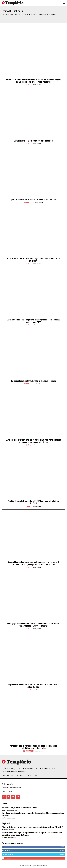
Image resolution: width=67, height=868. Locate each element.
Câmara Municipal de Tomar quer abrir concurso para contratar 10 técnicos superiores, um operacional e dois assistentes (33, 563)
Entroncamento (29, 751)
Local (4, 818)
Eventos (29, 506)
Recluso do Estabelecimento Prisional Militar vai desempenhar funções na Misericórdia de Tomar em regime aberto (33, 81)
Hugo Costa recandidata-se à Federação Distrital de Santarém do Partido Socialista (33, 686)
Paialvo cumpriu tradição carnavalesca (19, 807)
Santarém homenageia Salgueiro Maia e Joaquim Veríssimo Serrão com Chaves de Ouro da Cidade (32, 834)
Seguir (62, 851)
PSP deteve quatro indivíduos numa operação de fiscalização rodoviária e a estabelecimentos (33, 747)
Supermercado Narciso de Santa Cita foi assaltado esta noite (33, 200)
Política (29, 690)
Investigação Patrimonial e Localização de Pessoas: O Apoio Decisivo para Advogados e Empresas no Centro (33, 625)
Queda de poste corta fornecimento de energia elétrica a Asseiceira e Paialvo (33, 814)
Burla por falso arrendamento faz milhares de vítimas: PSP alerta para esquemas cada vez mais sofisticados (33, 441)
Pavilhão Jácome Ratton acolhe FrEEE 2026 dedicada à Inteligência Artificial (33, 502)
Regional (5, 838)
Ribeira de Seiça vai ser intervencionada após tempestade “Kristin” (32, 827)
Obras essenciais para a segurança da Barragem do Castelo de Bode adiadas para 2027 (33, 321)
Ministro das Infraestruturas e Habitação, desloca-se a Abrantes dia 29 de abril (33, 260)
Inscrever (61, 858)
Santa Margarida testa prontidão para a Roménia (33, 141)
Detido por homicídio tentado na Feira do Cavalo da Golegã (33, 381)
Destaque (29, 85)
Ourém (4, 830)
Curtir (62, 847)
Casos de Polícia (29, 202)
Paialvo (4, 810)
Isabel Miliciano (37, 85)
